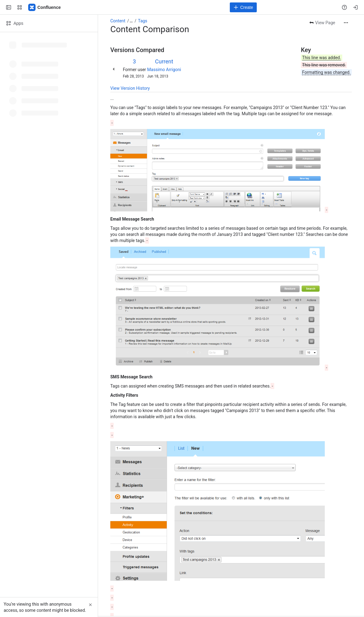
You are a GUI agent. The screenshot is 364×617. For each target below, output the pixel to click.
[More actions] (346, 23)
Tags (142, 21)
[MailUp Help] (45, 7)
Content (118, 21)
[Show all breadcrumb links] (131, 21)
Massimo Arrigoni (164, 70)
